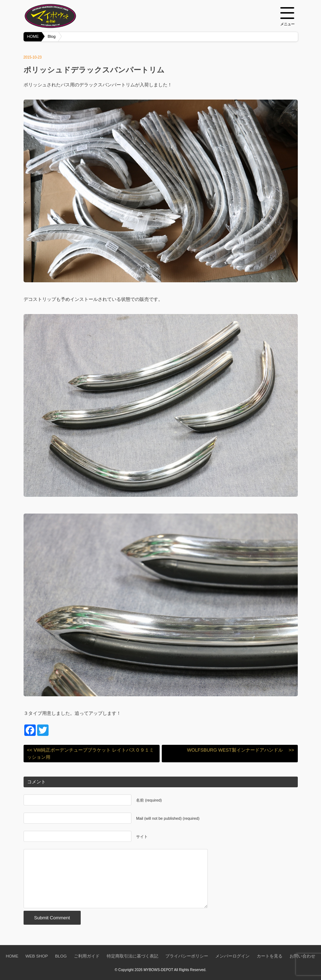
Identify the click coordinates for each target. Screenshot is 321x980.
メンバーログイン (232, 956)
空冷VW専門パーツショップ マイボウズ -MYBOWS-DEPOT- (59, 16)
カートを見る (270, 956)
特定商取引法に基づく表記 (132, 956)
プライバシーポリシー (187, 956)
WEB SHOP (37, 956)
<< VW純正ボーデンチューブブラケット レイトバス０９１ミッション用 (91, 754)
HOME (33, 36)
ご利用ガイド (87, 956)
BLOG (61, 956)
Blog (52, 36)
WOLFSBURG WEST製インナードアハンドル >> (241, 750)
